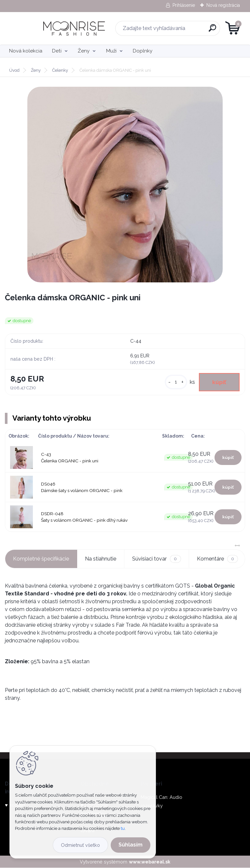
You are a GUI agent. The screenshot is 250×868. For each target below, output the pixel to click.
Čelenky (60, 70)
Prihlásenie (184, 5)
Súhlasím (131, 845)
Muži (111, 51)
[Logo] (45, 28)
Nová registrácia (223, 5)
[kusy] (175, 382)
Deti (57, 51)
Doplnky (143, 51)
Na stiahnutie (101, 559)
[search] (203, 30)
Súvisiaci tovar (156, 559)
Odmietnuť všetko (80, 845)
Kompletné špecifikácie (41, 559)
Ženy (84, 51)
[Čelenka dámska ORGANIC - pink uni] (125, 185)
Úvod (14, 70)
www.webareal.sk (150, 862)
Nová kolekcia (26, 51)
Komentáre (217, 559)
